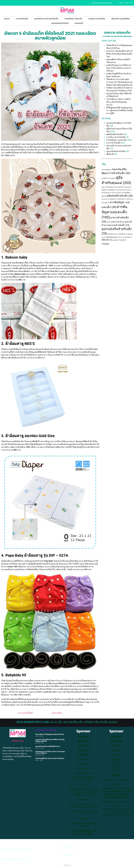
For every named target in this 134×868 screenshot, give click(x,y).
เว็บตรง (116, 771)
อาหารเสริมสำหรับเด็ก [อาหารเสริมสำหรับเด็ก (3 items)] (115, 222)
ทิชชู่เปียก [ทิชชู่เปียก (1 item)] (105, 190)
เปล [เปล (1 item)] (120, 237)
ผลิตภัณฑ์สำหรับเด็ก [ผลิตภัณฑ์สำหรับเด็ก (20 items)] (120, 196)
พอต (105, 794)
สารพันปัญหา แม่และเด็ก (73, 19)
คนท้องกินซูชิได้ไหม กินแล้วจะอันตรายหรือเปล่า (50, 758)
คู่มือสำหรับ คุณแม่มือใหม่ (121, 19)
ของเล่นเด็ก (79, 23)
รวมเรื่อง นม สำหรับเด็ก (97, 19)
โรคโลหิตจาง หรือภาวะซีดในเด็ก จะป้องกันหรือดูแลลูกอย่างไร (119, 102)
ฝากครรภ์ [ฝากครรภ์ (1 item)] (105, 199)
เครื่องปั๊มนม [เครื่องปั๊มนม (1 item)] (123, 234)
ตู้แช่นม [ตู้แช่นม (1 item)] (128, 187)
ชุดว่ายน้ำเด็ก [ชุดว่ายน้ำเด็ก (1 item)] (120, 187)
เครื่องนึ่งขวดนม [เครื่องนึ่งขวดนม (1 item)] (113, 234)
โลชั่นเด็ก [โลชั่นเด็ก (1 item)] (123, 240)
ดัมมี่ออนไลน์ (83, 755)
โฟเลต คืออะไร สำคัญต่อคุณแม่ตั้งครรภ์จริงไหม (50, 734)
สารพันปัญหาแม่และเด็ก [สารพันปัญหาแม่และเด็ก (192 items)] (114, 212)
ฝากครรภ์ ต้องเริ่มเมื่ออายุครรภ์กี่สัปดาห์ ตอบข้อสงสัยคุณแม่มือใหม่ (119, 54)
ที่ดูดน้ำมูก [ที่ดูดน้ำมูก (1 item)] (113, 190)
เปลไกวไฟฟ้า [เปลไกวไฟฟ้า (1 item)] (127, 237)
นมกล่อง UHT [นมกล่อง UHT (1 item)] (122, 190)
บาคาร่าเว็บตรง (116, 737)
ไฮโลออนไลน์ (83, 746)
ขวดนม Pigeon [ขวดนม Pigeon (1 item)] (107, 170)
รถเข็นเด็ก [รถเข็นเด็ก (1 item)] (113, 199)
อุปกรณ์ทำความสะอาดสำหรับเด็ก (46, 19)
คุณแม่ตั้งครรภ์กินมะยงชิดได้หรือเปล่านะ (48, 746)
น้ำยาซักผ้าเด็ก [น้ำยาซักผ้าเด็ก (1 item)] (106, 193)
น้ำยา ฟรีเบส (124, 794)
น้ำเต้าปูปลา (83, 750)
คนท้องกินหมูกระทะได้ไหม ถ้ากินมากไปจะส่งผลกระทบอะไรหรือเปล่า (119, 68)
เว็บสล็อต (105, 244)
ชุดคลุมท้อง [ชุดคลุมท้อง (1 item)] (111, 187)
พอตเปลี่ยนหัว (116, 784)
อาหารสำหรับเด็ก (22, 19)
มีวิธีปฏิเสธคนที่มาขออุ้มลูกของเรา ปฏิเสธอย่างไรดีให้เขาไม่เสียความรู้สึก (119, 110)
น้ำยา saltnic (126, 792)
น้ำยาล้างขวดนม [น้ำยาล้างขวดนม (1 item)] (117, 193)
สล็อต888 (88, 780)
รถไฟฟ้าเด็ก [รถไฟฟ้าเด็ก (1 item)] (121, 199)
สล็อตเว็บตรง (88, 773)
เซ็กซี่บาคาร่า (83, 741)
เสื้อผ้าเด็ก (110, 154)
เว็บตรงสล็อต (57, 713)
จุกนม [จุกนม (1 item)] (104, 187)
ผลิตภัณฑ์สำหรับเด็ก (115, 134)
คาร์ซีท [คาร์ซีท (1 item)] (113, 178)
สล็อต (81, 823)
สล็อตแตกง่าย (83, 737)
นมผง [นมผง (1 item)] (129, 190)
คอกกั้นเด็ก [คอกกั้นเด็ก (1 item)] (105, 178)
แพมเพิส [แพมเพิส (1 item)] (116, 240)
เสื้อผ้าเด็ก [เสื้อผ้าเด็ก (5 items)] (107, 240)
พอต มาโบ (113, 794)
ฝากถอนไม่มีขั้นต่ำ (26, 713)
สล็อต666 (79, 780)
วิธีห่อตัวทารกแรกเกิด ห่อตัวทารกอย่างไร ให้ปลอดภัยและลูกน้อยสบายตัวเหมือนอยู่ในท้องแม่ (120, 82)
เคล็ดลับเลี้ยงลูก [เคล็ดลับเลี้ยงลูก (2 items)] (112, 237)
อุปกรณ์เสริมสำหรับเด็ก (60, 23)
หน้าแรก (7, 19)
